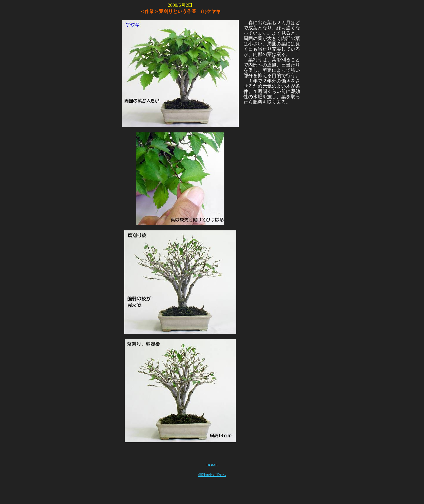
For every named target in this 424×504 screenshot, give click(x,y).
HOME (212, 465)
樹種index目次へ (212, 475)
